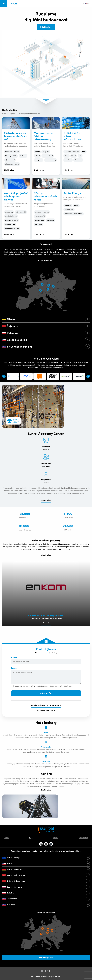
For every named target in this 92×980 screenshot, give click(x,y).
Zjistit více (46, 27)
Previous (4, 376)
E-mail (46, 660)
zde (70, 686)
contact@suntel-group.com (46, 705)
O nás (7, 838)
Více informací (45, 260)
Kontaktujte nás (46, 958)
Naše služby (83, 838)
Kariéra (56, 838)
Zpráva (46, 676)
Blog (31, 838)
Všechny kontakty (46, 711)
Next (88, 376)
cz (83, 3)
